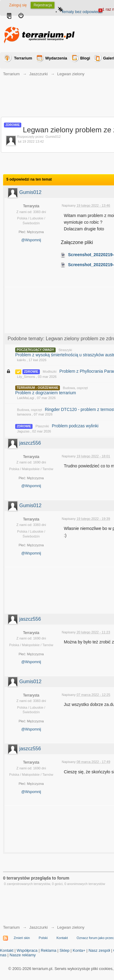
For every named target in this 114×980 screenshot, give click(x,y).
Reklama (48, 950)
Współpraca (27, 950)
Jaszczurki (38, 927)
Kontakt (62, 938)
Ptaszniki (42, 426)
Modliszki (49, 371)
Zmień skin (22, 938)
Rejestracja (43, 5)
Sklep (65, 950)
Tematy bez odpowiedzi (82, 12)
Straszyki (65, 350)
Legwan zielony (71, 927)
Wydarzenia (56, 58)
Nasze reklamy (23, 955)
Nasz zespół (99, 950)
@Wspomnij (31, 240)
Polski (43, 938)
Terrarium (23, 58)
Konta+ (79, 950)
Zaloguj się (18, 5)
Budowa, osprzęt (75, 388)
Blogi (85, 58)
